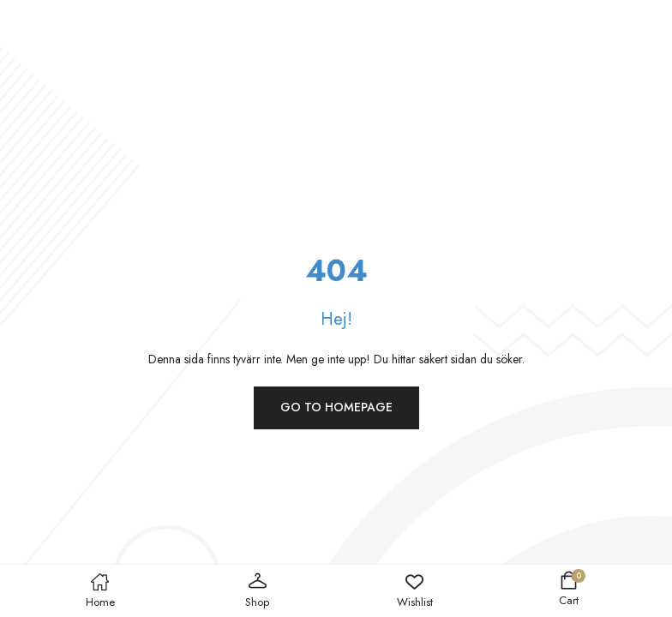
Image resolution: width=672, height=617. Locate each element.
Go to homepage (336, 407)
